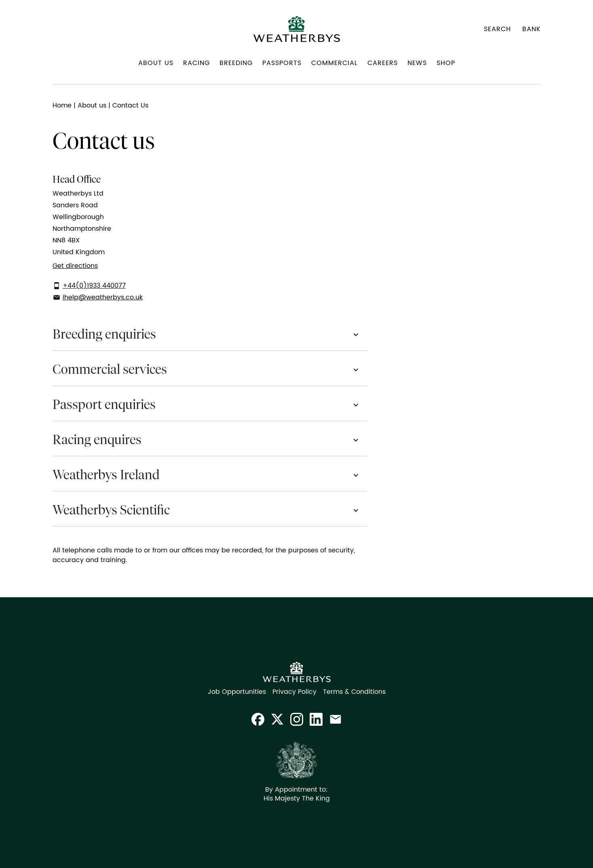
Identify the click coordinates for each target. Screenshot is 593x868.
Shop (446, 63)
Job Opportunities (237, 692)
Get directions (75, 266)
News (417, 63)
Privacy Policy (294, 692)
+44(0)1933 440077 (94, 286)
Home (62, 105)
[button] (156, 66)
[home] (297, 29)
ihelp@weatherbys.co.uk (103, 297)
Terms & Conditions (354, 692)
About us (92, 105)
